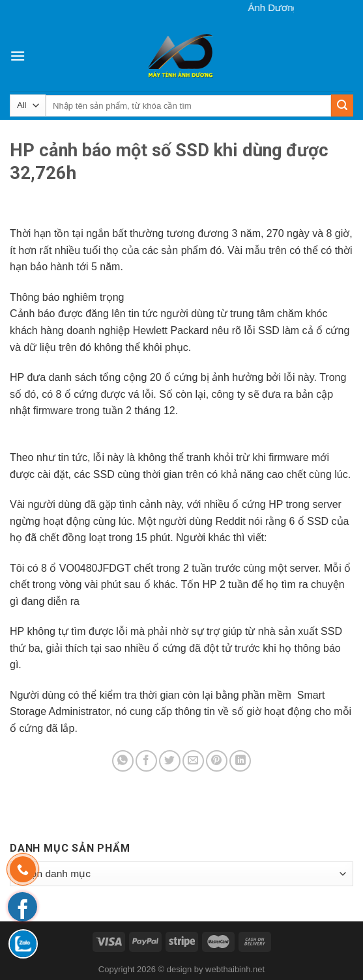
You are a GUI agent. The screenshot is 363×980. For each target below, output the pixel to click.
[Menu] (18, 56)
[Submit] (342, 105)
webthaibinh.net (235, 969)
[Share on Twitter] (170, 761)
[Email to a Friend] (193, 761)
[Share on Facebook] (146, 761)
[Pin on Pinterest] (217, 761)
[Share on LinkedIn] (240, 761)
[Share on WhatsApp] (123, 761)
